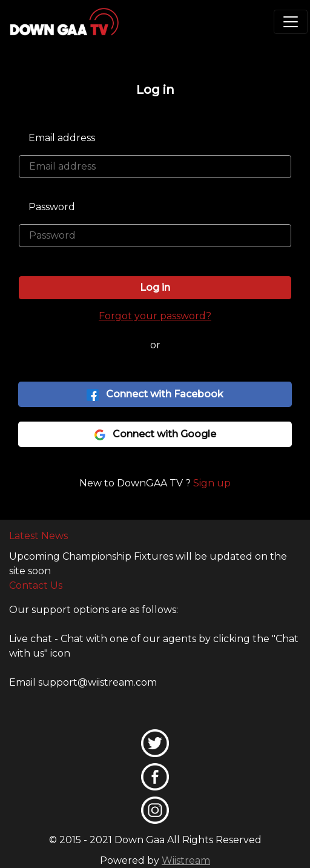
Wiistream (186, 860)
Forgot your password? (155, 316)
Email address (62, 138)
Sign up (212, 483)
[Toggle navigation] (291, 22)
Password (52, 207)
